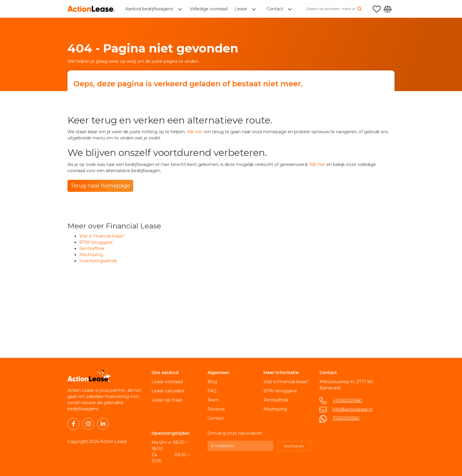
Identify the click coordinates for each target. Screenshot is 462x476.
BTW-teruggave (96, 242)
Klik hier (195, 132)
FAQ (212, 391)
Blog (212, 382)
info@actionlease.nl (353, 409)
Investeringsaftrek (98, 261)
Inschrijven (294, 446)
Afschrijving (91, 255)
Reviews (216, 409)
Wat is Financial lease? (102, 236)
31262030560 (346, 418)
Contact (216, 418)
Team (213, 400)
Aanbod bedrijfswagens (150, 9)
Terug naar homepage (100, 186)
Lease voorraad (167, 382)
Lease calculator (168, 391)
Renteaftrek (92, 248)
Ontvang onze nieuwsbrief (235, 433)
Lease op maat (167, 400)
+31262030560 (347, 401)
